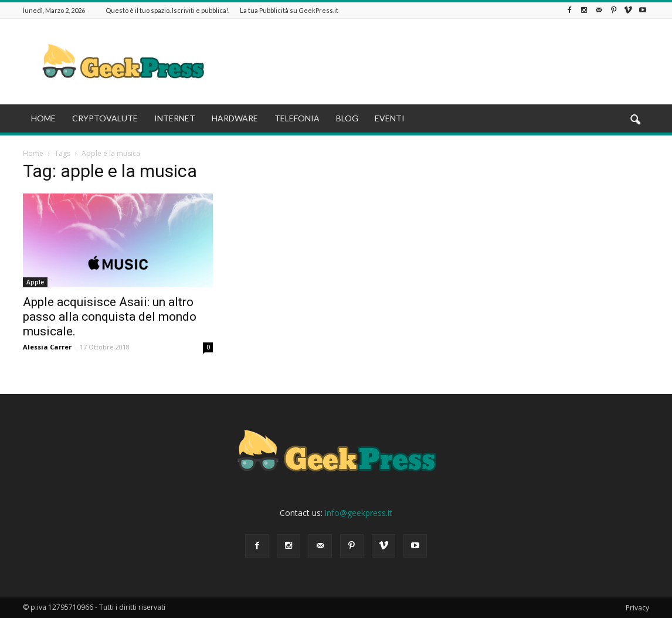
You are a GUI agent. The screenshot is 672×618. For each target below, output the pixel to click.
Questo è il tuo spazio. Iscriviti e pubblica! (167, 10)
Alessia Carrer (47, 347)
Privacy (637, 608)
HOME (43, 118)
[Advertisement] (436, 62)
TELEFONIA (297, 118)
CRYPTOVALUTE (105, 118)
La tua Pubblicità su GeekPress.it (289, 10)
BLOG (347, 118)
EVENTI (390, 118)
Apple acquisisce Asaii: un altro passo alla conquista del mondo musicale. (110, 317)
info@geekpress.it (359, 513)
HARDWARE (235, 118)
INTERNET (175, 118)
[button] (635, 120)
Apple (35, 282)
